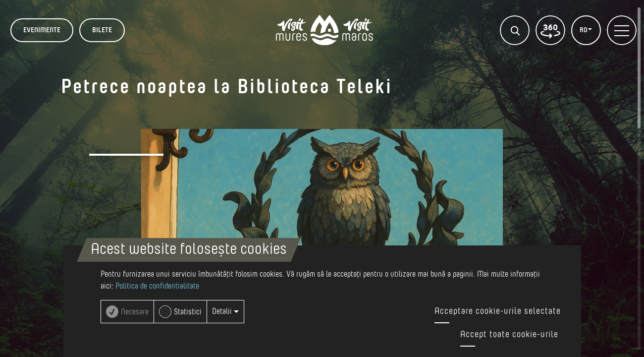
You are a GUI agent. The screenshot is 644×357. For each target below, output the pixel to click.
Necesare (135, 312)
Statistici (188, 312)
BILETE (102, 30)
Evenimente (42, 30)
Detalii (225, 311)
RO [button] (584, 30)
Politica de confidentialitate (157, 286)
